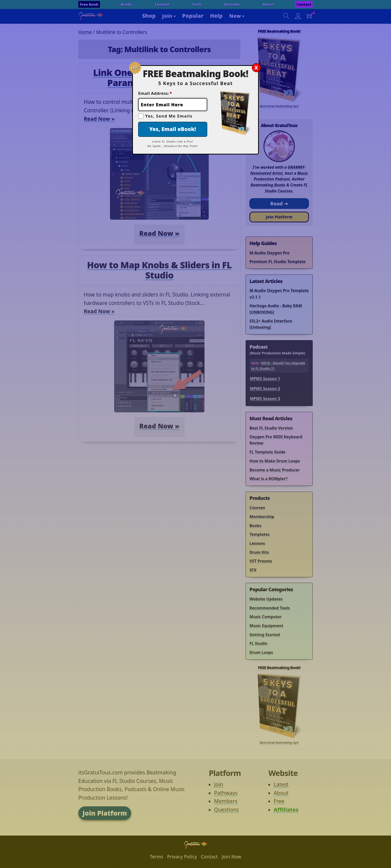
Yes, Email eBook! (173, 129)
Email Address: (155, 93)
